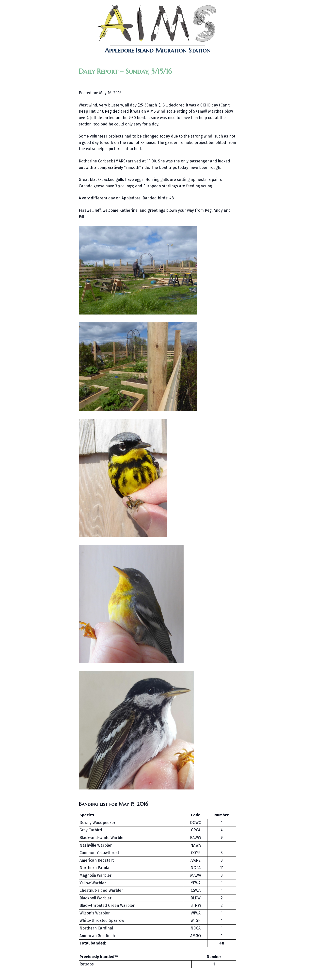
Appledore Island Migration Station (158, 50)
